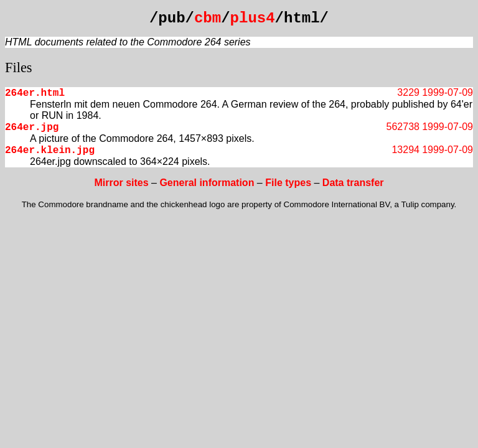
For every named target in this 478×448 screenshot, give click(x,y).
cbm (208, 18)
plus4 (253, 18)
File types (288, 183)
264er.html (35, 93)
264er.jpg (32, 128)
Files (19, 68)
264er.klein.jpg (50, 151)
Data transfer (353, 183)
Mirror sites (121, 183)
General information (207, 183)
